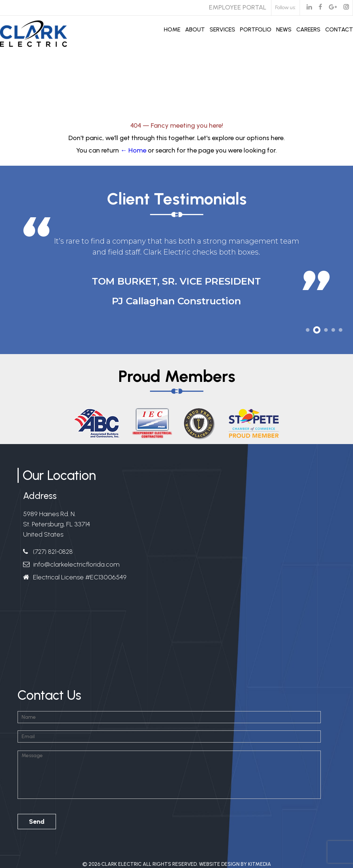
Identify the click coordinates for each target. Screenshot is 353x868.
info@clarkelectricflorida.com (76, 564)
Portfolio (256, 29)
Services (222, 29)
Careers (308, 29)
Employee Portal (238, 7)
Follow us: (286, 7)
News (284, 29)
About (195, 29)
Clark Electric (121, 864)
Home (172, 29)
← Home (133, 150)
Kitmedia (260, 864)
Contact (339, 29)
